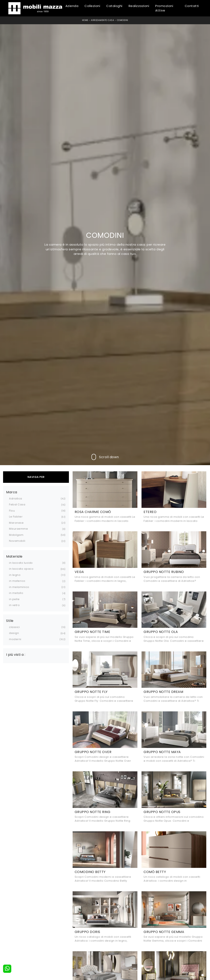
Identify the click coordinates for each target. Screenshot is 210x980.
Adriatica (16, 499)
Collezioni (92, 6)
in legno (15, 575)
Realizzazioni (139, 6)
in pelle (14, 599)
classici (14, 627)
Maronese (16, 523)
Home (85, 20)
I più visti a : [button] (16, 655)
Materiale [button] (14, 557)
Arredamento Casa (102, 20)
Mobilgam (16, 535)
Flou (12, 511)
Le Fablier (16, 517)
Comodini (123, 20)
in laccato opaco (21, 569)
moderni (15, 639)
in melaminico (19, 587)
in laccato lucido (21, 563)
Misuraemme (18, 529)
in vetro (14, 605)
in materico (17, 581)
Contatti (192, 6)
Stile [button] (10, 621)
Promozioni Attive (164, 8)
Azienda (72, 6)
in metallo (16, 593)
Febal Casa (17, 504)
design (14, 633)
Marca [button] (12, 492)
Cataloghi (114, 6)
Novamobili (17, 541)
